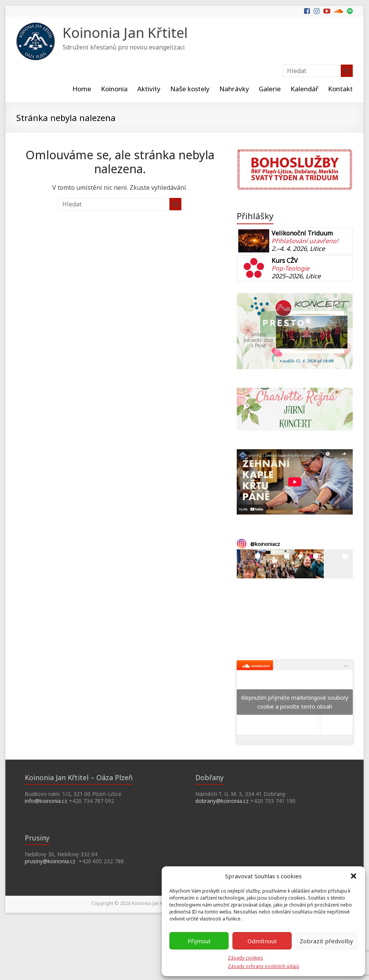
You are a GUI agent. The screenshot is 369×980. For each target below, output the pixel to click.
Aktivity (149, 89)
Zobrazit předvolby (326, 941)
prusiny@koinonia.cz (50, 861)
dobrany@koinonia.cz (222, 801)
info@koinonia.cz (46, 801)
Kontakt (340, 89)
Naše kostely (190, 89)
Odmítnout (262, 941)
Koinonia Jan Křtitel (125, 33)
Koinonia (114, 89)
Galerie (270, 89)
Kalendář (304, 89)
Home (82, 89)
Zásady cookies (245, 958)
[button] (354, 876)
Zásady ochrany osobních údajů (263, 966)
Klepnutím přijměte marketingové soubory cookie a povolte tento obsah (295, 702)
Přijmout (199, 941)
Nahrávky (234, 89)
